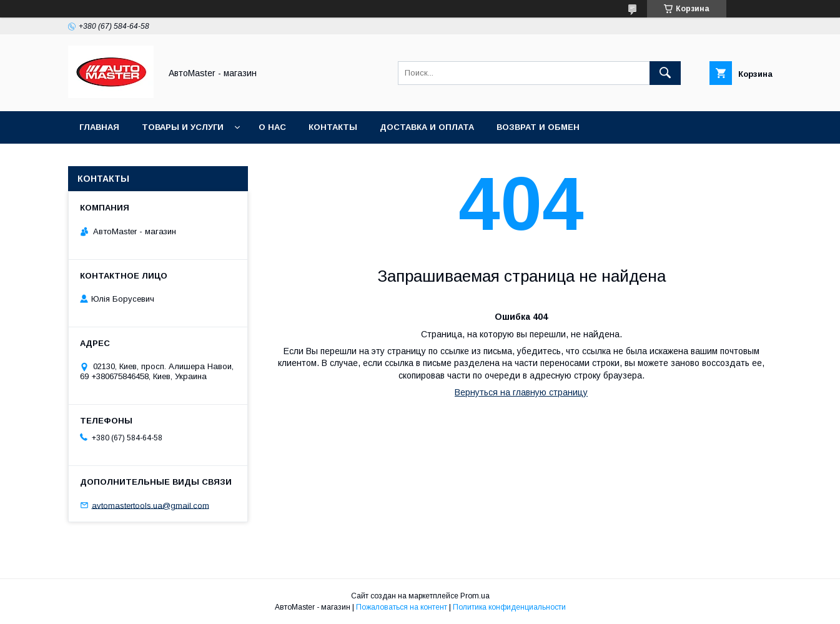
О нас (272, 127)
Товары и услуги (183, 127)
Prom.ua (475, 596)
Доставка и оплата (427, 127)
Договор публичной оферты (334, 160)
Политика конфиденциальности (509, 607)
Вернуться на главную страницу (521, 392)
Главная (99, 127)
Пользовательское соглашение (160, 160)
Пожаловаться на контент (402, 607)
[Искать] (665, 73)
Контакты (333, 127)
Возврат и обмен (538, 127)
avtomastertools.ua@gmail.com (151, 505)
